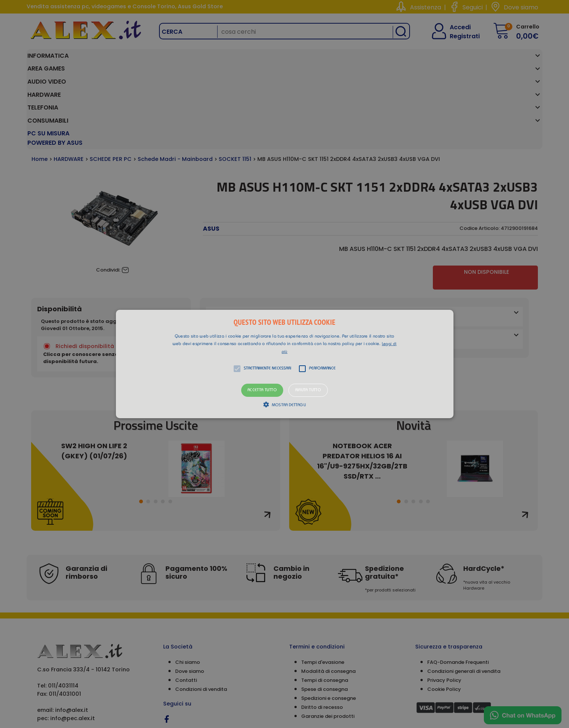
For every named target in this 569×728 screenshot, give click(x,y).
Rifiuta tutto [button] (308, 390)
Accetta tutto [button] (262, 390)
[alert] (284, 364)
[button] (285, 364)
